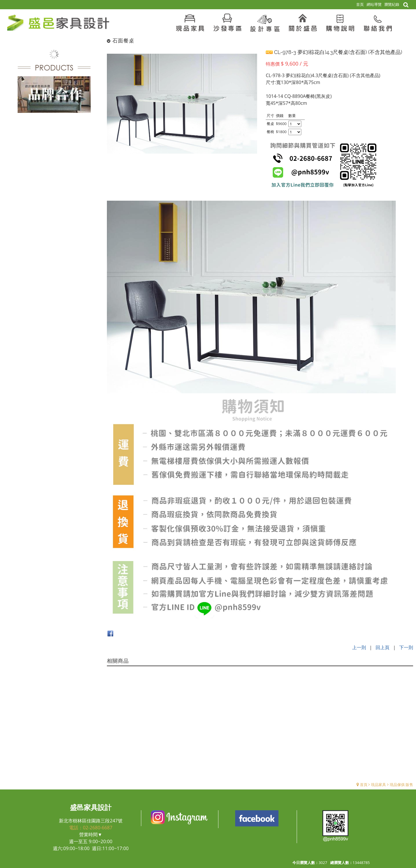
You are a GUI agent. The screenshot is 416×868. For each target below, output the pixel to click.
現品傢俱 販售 (401, 784)
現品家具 (378, 784)
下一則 (406, 647)
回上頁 (382, 647)
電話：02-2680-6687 (91, 827)
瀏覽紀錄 (392, 4)
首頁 (364, 784)
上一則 (359, 647)
